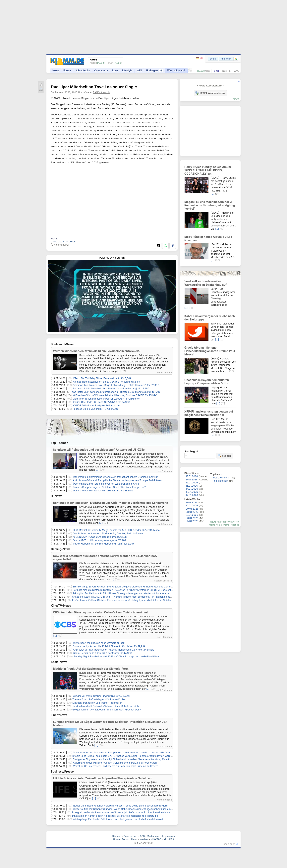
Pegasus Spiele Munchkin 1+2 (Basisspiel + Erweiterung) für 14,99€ (111, 388)
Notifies (235, 525)
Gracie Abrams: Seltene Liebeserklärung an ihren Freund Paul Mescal (210, 351)
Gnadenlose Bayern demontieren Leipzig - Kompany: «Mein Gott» (207, 382)
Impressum (169, 836)
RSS (172, 839)
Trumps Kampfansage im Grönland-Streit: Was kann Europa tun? (109, 487)
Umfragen (154, 70)
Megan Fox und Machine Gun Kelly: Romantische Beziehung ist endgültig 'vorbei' (210, 205)
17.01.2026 (192, 480)
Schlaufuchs (83, 70)
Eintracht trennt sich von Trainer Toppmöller (97, 703)
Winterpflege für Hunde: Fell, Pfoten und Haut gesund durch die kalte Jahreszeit (118, 819)
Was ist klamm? (176, 70)
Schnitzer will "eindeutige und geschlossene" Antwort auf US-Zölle (99, 450)
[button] (236, 59)
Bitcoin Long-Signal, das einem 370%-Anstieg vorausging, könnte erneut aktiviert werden (123, 756)
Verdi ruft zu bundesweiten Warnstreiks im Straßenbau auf (205, 283)
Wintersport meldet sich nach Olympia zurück (99, 643)
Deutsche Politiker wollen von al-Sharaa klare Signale (103, 491)
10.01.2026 (192, 505)
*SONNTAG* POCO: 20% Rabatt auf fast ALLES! (100, 537)
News (56, 70)
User (208, 71)
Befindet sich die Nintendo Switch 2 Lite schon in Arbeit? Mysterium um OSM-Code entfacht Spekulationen (133, 590)
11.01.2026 (192, 502)
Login (213, 59)
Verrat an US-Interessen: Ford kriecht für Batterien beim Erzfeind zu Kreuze (116, 766)
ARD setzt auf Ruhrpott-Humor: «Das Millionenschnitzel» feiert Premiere (114, 650)
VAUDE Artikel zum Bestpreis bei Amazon (96, 405)
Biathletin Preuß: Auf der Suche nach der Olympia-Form (91, 669)
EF (230, 71)
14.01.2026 (192, 489)
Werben (144, 839)
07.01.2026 (192, 515)
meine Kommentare (219, 525)
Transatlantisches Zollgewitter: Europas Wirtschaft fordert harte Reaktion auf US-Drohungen (125, 752)
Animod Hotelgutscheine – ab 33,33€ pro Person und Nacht (107, 382)
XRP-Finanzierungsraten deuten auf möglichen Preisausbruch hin (209, 413)
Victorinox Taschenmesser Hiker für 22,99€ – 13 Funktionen (106, 399)
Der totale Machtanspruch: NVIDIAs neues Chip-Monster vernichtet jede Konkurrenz (111, 503)
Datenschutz (131, 836)
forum (236, 99)
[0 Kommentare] (60, 245)
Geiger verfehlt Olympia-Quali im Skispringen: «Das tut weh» (107, 710)
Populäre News (220, 478)
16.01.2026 (192, 483)
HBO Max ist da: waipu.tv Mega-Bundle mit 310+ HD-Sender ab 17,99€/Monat (117, 530)
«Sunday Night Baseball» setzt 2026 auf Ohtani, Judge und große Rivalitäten (116, 656)
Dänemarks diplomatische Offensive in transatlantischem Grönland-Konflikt (115, 477)
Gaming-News (61, 549)
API (165, 839)
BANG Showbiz (101, 92)
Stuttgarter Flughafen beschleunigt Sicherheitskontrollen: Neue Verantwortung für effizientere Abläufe (131, 759)
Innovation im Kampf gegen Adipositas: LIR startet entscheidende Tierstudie (115, 816)
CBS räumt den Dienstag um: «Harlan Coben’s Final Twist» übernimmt (100, 612)
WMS (237, 71)
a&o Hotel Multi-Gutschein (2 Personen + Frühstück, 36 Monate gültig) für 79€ (116, 392)
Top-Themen (59, 443)
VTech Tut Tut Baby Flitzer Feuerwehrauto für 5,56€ (102, 378)
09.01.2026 (192, 509)
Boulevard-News (62, 344)
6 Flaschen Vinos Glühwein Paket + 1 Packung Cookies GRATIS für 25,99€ (115, 395)
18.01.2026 (192, 476)
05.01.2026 (192, 521)
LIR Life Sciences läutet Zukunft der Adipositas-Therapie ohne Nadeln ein (103, 778)
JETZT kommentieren (210, 93)
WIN (139, 70)
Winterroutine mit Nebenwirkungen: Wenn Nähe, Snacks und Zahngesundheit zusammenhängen (128, 809)
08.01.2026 (192, 512)
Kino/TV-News (61, 606)
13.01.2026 (192, 492)
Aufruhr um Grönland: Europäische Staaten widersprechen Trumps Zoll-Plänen (117, 480)
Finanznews (59, 715)
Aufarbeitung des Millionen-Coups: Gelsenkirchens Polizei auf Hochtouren (115, 763)
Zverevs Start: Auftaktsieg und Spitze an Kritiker (99, 699)
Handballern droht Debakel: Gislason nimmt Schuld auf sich (105, 706)
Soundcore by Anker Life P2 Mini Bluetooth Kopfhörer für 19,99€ (109, 646)
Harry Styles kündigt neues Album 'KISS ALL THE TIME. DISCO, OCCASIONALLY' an (208, 170)
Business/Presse (62, 771)
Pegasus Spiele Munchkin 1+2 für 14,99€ (95, 409)
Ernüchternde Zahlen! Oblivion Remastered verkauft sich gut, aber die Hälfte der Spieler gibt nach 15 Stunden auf (136, 600)
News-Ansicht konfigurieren (225, 522)
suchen (224, 456)
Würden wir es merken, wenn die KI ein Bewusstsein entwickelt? (97, 351)
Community (101, 70)
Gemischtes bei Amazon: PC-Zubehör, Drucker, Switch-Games (108, 533)
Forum (224, 71)
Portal (216, 71)
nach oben (229, 844)
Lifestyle (127, 70)
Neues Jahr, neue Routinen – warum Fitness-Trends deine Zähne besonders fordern (120, 806)
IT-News (57, 496)
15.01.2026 (192, 486)
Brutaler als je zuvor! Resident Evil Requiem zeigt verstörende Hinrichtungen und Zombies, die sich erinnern (133, 587)
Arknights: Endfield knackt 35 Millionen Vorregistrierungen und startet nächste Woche (121, 593)
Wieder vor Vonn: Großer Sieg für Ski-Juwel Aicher (102, 696)
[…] (119, 371)
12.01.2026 (192, 495)
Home (117, 839)
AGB (142, 836)
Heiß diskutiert (220, 481)
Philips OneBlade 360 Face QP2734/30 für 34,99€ (101, 402)
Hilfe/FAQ (156, 839)
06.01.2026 (192, 518)
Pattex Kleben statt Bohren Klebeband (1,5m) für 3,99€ (104, 544)
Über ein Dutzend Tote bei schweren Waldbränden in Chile (106, 484)
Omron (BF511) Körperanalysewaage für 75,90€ (100, 540)
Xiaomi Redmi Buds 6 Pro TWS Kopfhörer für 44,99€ (102, 653)
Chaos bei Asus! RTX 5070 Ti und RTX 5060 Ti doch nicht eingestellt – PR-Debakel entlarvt (123, 597)
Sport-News (59, 662)
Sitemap (117, 836)
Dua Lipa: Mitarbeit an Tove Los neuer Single (94, 87)
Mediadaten (154, 836)
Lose (115, 70)
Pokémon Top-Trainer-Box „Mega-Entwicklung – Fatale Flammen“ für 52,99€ (116, 385)
